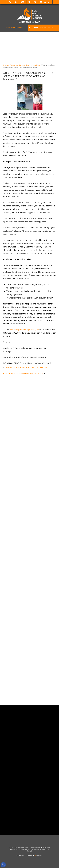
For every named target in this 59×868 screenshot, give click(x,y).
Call (16, 2)
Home (10, 2)
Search (35, 2)
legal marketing (35, 849)
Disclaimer (30, 856)
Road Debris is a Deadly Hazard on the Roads (23, 373)
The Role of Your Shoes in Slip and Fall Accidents (26, 368)
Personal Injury (35, 65)
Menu (47, 2)
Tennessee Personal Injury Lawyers (14, 65)
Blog (28, 65)
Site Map (39, 856)
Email (23, 2)
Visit (29, 2)
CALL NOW (41, 28)
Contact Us (20, 856)
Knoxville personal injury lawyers (24, 330)
